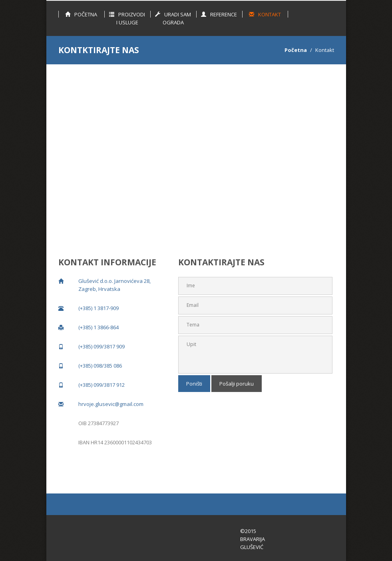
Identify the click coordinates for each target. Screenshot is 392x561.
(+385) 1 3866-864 (98, 327)
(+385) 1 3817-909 (98, 308)
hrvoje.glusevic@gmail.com (111, 404)
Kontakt (265, 14)
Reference (219, 14)
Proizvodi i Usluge (127, 18)
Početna (81, 14)
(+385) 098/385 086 (100, 366)
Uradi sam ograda (173, 18)
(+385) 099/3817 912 (101, 385)
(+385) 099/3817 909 (101, 346)
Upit (255, 355)
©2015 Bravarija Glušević (253, 539)
